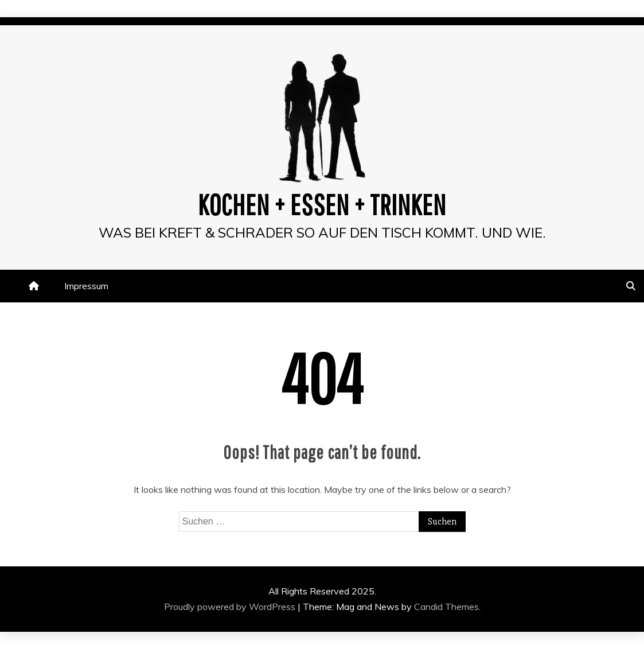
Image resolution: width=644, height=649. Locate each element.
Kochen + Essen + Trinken (322, 204)
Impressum (86, 286)
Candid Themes (446, 607)
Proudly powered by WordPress (231, 607)
